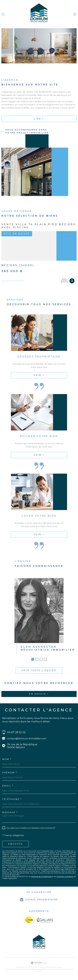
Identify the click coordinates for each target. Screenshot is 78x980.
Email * (8, 786)
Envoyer (16, 844)
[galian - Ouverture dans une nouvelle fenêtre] (45, 920)
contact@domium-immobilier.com (27, 738)
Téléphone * (12, 799)
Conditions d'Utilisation (65, 877)
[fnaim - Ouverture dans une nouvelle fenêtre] (29, 920)
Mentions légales (37, 969)
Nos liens (55, 969)
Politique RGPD (66, 969)
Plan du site (24, 969)
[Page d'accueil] (39, 14)
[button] (33, 663)
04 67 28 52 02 (16, 732)
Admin (47, 969)
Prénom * (10, 773)
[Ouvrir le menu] (75, 14)
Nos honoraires (11, 969)
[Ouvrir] (3, 14)
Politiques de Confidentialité (41, 877)
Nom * (7, 759)
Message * (10, 812)
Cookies (39, 971)
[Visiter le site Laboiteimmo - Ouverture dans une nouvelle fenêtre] (39, 963)
